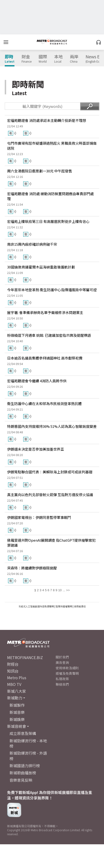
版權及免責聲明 (67, 673)
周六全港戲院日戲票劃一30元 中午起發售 (40, 171)
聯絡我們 (62, 684)
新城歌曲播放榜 (23, 773)
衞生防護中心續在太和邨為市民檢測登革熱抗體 (44, 404)
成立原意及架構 (23, 733)
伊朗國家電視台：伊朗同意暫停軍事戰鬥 (39, 517)
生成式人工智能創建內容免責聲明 (36, 606)
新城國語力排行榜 (25, 766)
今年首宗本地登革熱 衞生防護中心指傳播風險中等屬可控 (52, 290)
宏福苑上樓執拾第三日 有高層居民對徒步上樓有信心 (48, 221)
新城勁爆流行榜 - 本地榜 (28, 743)
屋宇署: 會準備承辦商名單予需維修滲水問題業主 (45, 312)
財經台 (13, 664)
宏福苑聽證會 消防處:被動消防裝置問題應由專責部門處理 (50, 196)
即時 (10, 59)
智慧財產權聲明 (64, 606)
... (64, 590)
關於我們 (62, 657)
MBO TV (14, 684)
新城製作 (17, 705)
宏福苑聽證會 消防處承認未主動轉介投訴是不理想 (47, 120)
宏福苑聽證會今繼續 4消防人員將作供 (37, 381)
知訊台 (13, 671)
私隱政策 (62, 679)
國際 (43, 59)
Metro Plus (17, 678)
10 (60, 590)
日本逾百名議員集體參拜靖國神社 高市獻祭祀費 (45, 358)
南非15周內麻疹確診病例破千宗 (32, 244)
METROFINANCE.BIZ (25, 657)
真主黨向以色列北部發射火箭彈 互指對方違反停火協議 (50, 495)
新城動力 (15, 698)
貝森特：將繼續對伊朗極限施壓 (32, 568)
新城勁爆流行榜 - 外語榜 (28, 756)
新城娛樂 (17, 719)
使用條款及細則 (67, 668)
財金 (27, 59)
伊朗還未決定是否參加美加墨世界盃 (36, 449)
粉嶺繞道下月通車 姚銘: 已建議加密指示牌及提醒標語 (49, 335)
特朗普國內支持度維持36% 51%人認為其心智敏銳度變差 (52, 426)
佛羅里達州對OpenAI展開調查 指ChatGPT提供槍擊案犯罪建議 (51, 543)
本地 (59, 59)
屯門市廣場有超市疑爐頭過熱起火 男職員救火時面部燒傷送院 (52, 146)
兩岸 (74, 59)
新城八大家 (17, 691)
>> (68, 590)
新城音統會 (17, 726)
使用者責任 (80, 606)
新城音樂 (17, 712)
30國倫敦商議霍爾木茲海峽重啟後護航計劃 (41, 267)
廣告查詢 (62, 662)
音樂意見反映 (21, 780)
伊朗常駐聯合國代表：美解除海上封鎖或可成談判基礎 (50, 472)
